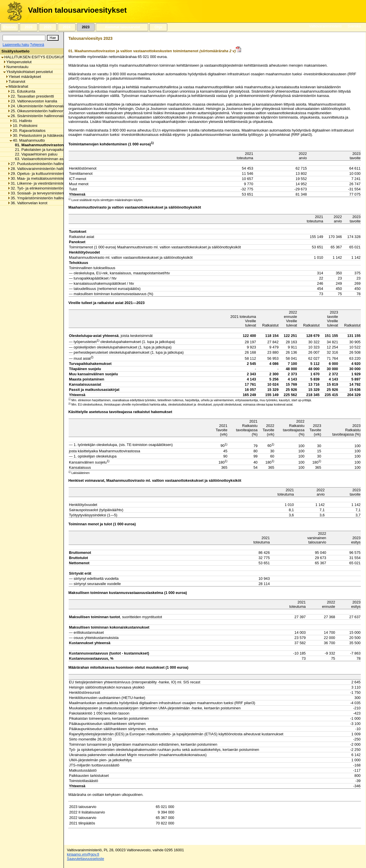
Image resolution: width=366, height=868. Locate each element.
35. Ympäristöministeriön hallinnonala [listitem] (41, 198)
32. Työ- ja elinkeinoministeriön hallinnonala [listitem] (46, 188)
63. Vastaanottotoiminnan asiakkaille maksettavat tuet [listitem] (59, 159)
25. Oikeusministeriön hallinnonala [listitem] (38, 111)
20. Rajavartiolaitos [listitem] (27, 131)
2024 (67, 27)
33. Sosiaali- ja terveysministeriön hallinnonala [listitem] (48, 193)
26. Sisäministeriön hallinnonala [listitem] (36, 116)
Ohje (158, 27)
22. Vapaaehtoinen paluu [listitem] (35, 154)
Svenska (354, 26)
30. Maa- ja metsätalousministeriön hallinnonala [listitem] (50, 178)
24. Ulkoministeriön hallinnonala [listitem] (36, 106)
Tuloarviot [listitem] (15, 81)
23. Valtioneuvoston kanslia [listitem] (32, 101)
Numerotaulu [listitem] (16, 67)
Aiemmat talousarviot (122, 27)
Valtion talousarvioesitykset (77, 10)
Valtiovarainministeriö (325, 26)
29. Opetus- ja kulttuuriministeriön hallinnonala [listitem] (48, 174)
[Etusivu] (13, 11)
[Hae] (53, 38)
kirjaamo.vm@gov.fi (83, 854)
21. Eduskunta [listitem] (21, 91)
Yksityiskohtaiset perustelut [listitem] (28, 72)
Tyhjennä (37, 45)
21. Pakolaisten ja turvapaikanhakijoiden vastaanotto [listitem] (58, 150)
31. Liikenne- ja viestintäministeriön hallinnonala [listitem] (50, 183)
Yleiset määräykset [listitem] (23, 77)
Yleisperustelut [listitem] (17, 62)
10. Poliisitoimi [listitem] (23, 126)
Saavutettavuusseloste (86, 859)
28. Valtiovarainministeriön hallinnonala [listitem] (42, 169)
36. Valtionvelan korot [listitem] (27, 203)
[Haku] (24, 38)
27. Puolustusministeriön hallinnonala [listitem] (41, 164)
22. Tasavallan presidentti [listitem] (31, 96)
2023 (86, 27)
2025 (48, 27)
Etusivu (9, 27)
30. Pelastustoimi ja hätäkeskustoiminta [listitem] (45, 135)
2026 (29, 27)
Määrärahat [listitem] (17, 86)
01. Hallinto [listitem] (21, 121)
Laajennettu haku (16, 45)
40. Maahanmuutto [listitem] (27, 140)
